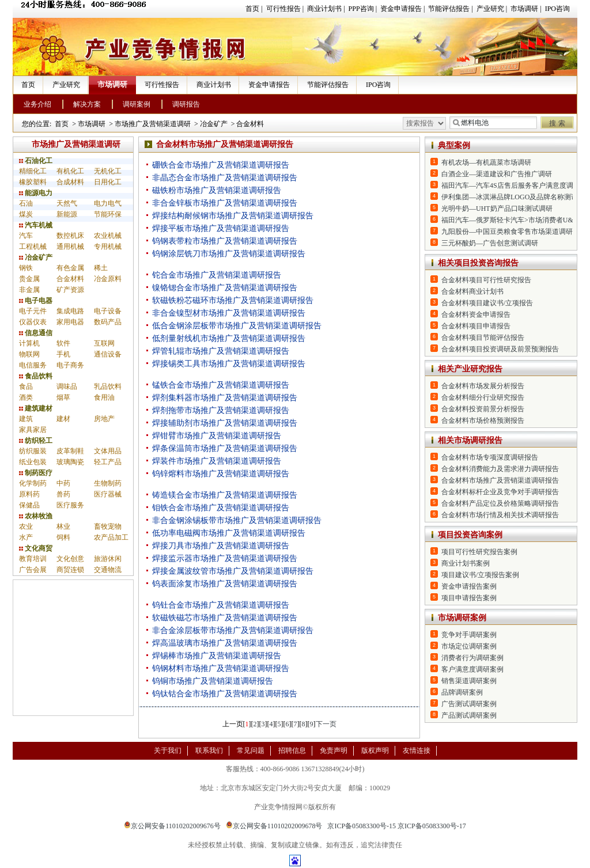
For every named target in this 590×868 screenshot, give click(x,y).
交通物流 (108, 570)
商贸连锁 (70, 570)
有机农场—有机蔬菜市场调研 (486, 162)
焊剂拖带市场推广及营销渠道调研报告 (221, 410)
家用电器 (70, 322)
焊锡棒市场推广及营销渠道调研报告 (217, 656)
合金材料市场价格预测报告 (483, 420)
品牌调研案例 (462, 692)
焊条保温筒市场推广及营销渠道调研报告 (225, 448)
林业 (63, 526)
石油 (26, 203)
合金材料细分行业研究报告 (483, 397)
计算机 (29, 343)
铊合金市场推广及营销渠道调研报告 (217, 275)
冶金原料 (108, 279)
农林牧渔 (36, 516)
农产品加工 (111, 537)
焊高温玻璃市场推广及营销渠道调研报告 (225, 643)
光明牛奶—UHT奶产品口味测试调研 (497, 209)
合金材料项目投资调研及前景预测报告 (500, 349)
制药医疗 (36, 473)
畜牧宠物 (108, 526)
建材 (63, 419)
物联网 (29, 354)
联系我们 (209, 751)
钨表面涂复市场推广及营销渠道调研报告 (225, 584)
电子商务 (70, 365)
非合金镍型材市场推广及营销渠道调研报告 (229, 313)
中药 (63, 483)
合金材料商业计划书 (472, 291)
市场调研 (524, 9)
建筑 (26, 419)
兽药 (63, 494)
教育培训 (33, 559)
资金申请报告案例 (469, 586)
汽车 (26, 236)
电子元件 (33, 311)
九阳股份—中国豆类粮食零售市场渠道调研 (507, 232)
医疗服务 (70, 505)
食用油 (104, 397)
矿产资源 (70, 290)
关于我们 (168, 751)
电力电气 (108, 203)
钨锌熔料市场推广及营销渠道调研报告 (221, 474)
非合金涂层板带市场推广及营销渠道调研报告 (233, 630)
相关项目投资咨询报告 (478, 263)
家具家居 (33, 430)
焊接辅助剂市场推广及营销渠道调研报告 (225, 423)
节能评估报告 (449, 9)
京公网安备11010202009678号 (274, 826)
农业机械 (108, 236)
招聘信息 (292, 751)
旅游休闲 (108, 559)
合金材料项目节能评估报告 (483, 338)
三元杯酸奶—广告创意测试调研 (490, 243)
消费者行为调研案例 (472, 658)
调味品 (67, 386)
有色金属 (70, 268)
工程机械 (33, 247)
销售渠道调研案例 (469, 681)
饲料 (63, 537)
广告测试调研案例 (469, 704)
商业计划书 (324, 9)
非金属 (29, 290)
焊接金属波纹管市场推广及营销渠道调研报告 (233, 571)
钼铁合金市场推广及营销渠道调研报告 (221, 508)
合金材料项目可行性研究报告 (486, 280)
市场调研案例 (462, 618)
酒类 (26, 397)
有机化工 (70, 171)
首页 (252, 9)
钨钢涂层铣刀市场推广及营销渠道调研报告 (229, 254)
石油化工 (36, 161)
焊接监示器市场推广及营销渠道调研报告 (225, 558)
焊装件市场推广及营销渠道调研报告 (217, 461)
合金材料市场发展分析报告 (483, 386)
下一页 (326, 724)
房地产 (104, 419)
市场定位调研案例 (469, 646)
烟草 (63, 397)
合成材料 (70, 182)
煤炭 (26, 214)
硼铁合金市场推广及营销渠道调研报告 (221, 165)
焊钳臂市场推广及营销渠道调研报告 (217, 436)
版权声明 (375, 751)
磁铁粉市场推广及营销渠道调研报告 (217, 190)
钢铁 (26, 268)
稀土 (101, 268)
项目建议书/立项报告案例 (480, 575)
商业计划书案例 (466, 563)
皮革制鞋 (70, 451)
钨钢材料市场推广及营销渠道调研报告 (221, 668)
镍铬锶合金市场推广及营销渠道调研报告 (225, 288)
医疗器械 (108, 494)
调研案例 (137, 104)
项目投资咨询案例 (470, 535)
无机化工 (108, 171)
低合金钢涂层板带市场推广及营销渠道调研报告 (237, 326)
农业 (26, 526)
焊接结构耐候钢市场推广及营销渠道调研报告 (233, 216)
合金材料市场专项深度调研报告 (490, 457)
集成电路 (70, 311)
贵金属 (29, 279)
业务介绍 (37, 104)
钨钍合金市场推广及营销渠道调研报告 (221, 605)
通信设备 (108, 354)
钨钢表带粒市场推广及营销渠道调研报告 (225, 241)
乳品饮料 (108, 386)
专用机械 (108, 247)
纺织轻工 (36, 441)
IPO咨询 (557, 9)
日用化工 (108, 182)
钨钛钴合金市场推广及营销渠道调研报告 (225, 694)
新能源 (67, 214)
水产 (26, 537)
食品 (26, 386)
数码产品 (108, 322)
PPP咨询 (361, 9)
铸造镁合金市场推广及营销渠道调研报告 (225, 495)
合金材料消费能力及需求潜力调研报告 (500, 469)
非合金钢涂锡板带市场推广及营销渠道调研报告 (237, 520)
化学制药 (33, 483)
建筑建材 (36, 408)
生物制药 (108, 483)
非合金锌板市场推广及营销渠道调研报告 (225, 203)
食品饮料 (36, 376)
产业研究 (490, 9)
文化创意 (70, 559)
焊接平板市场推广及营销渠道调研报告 (221, 228)
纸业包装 (33, 462)
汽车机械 (36, 225)
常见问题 (251, 751)
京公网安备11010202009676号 (172, 826)
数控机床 (70, 236)
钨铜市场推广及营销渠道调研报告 (213, 681)
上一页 (233, 724)
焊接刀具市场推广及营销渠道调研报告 (221, 546)
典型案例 (454, 145)
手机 (63, 354)
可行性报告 (283, 9)
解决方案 (87, 104)
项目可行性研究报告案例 (479, 552)
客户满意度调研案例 (472, 669)
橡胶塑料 (33, 182)
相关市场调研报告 (470, 440)
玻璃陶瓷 (70, 462)
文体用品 (108, 451)
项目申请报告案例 (469, 598)
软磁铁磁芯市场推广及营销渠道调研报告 (225, 618)
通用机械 (70, 247)
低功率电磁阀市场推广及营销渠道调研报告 (229, 533)
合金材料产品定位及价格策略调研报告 (500, 503)
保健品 (29, 505)
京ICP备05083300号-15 (362, 826)
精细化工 (33, 171)
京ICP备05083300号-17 (432, 826)
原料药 (29, 494)
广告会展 (33, 570)
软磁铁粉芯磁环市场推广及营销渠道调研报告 (233, 300)
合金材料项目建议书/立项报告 (487, 303)
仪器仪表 (33, 322)
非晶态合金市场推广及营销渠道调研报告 (225, 178)
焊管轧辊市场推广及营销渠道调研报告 (221, 351)
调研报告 (186, 104)
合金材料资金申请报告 (476, 314)
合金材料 (250, 124)
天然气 (67, 203)
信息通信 (36, 333)
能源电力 (36, 193)
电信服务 (33, 365)
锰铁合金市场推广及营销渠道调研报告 (221, 385)
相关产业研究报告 (470, 369)
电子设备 (108, 311)
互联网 (104, 343)
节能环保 (108, 214)
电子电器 (36, 301)
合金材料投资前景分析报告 (483, 409)
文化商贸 (36, 548)
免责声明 (334, 751)
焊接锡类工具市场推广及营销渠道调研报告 (229, 364)
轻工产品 (108, 462)
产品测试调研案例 (469, 715)
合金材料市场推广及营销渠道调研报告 (500, 480)
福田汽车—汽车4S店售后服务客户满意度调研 (511, 185)
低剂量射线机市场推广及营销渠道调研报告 (229, 338)
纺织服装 (33, 451)
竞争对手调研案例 (469, 635)
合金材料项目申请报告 (476, 326)
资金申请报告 (401, 9)
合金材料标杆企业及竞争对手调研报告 (500, 492)
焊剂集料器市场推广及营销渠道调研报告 (225, 398)
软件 (63, 343)
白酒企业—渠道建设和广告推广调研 (497, 174)
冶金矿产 (214, 124)
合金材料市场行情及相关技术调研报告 (500, 515)
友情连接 (417, 751)
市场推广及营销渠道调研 (153, 124)
